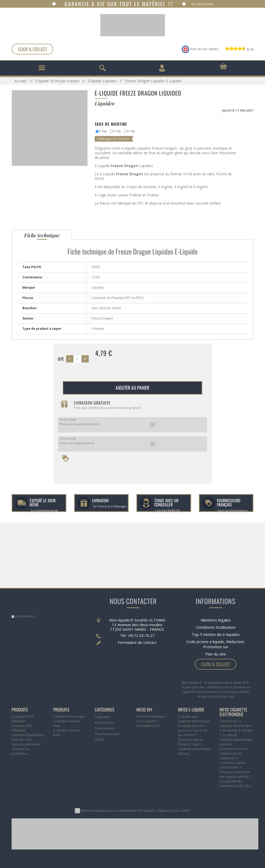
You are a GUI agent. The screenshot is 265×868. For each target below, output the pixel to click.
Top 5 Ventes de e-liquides (216, 634)
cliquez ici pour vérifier (174, 811)
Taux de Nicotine (111, 124)
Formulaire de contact (137, 642)
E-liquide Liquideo (102, 81)
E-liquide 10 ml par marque (57, 81)
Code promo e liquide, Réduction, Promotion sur (216, 644)
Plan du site (216, 654)
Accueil (21, 81)
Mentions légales (216, 620)
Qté (61, 359)
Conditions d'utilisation (216, 627)
